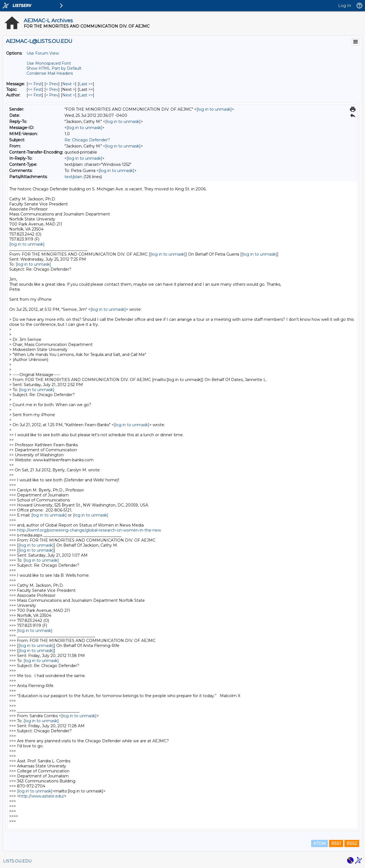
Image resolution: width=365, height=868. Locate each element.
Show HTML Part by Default (54, 68)
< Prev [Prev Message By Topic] (52, 89)
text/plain (73, 177)
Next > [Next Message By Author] (69, 95)
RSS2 (352, 843)
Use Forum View (43, 53)
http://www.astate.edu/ (42, 796)
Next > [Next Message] (69, 84)
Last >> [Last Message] (86, 84)
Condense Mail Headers (50, 73)
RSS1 (336, 843)
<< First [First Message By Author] (35, 95)
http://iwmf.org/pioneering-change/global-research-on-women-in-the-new (89, 530)
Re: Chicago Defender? (87, 140)
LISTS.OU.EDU (17, 861)
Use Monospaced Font (49, 63)
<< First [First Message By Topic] (35, 89)
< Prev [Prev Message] (52, 84)
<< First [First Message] (35, 84)
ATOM (320, 843)
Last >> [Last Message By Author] (86, 95)
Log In (345, 6)
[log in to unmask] (214, 109)
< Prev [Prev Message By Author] (52, 95)
